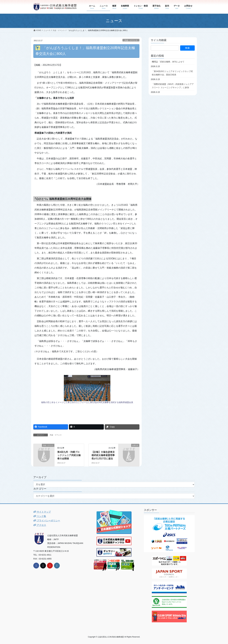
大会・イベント (131, 40)
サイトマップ (42, 512)
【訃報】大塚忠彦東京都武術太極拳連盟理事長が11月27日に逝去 (103, 455)
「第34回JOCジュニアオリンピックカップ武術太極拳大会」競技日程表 (172, 73)
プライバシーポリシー (47, 521)
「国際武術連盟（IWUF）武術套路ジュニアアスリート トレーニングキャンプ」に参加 (173, 86)
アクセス (40, 525)
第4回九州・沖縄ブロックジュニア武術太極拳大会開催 (69, 455)
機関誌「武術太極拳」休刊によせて (168, 62)
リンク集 (40, 516)
